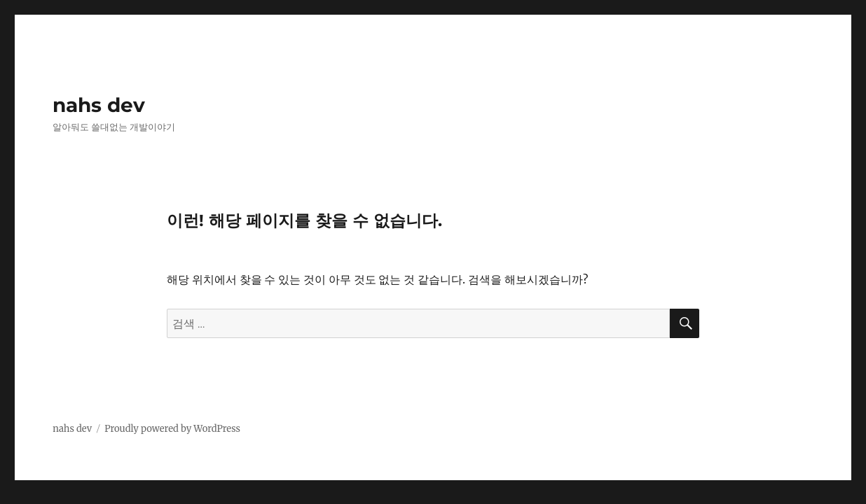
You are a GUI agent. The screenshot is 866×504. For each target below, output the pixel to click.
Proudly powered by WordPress (172, 429)
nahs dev (99, 105)
